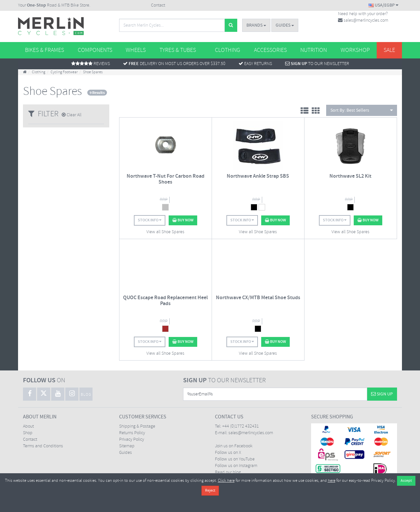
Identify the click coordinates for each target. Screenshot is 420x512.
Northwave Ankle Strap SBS (258, 176)
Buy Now (183, 220)
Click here (226, 481)
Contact (158, 5)
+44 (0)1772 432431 (241, 426)
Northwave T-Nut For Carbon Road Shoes (166, 179)
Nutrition (314, 50)
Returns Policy (132, 433)
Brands (256, 25)
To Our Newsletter (317, 64)
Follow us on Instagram (236, 466)
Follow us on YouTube (235, 459)
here (332, 481)
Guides (285, 25)
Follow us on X (228, 453)
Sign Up (382, 394)
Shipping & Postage (137, 426)
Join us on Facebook (234, 446)
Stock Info (150, 220)
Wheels (136, 50)
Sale (389, 50)
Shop (28, 433)
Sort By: (362, 110)
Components (95, 50)
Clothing (228, 50)
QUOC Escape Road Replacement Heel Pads (165, 301)
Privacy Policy (132, 440)
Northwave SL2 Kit (350, 176)
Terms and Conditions (43, 446)
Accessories (270, 50)
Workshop (355, 50)
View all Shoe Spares (165, 232)
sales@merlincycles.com (363, 21)
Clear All (72, 115)
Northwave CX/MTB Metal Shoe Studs (258, 298)
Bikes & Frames (44, 50)
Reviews (91, 64)
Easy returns (255, 64)
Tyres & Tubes (178, 50)
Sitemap (127, 446)
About (28, 426)
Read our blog (228, 472)
